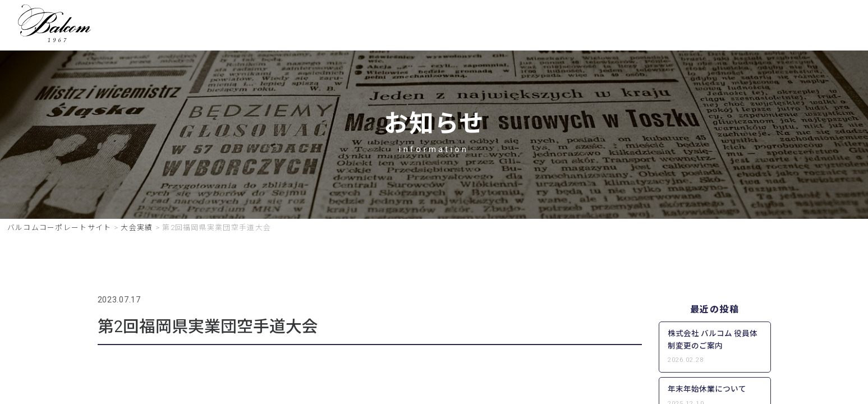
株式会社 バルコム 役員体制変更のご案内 (713, 342)
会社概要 (642, 27)
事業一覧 (355, 27)
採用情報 (420, 27)
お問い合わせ (714, 27)
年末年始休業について (707, 392)
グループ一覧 (570, 27)
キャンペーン (491, 27)
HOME (295, 27)
